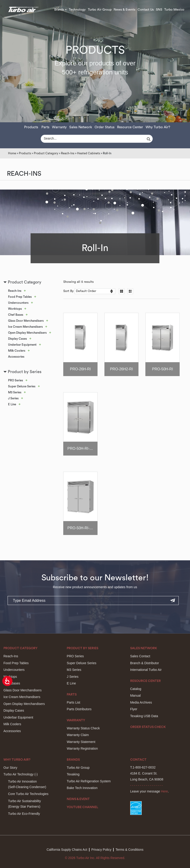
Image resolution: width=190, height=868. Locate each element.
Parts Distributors (79, 709)
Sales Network (81, 127)
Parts (45, 127)
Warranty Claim (78, 735)
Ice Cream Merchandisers (25, 327)
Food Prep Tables (20, 297)
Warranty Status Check (83, 728)
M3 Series (15, 392)
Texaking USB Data (144, 716)
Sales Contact (140, 656)
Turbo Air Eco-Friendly (24, 814)
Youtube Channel (82, 807)
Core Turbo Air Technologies (28, 794)
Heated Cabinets (89, 153)
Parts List (73, 702)
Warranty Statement (81, 742)
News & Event (78, 799)
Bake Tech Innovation (82, 788)
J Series (13, 398)
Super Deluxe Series (22, 386)
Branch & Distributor (145, 663)
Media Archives (141, 702)
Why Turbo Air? (158, 127)
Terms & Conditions (129, 850)
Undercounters (18, 303)
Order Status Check (148, 727)
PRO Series (16, 380)
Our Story (10, 768)
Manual (135, 696)
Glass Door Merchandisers (26, 321)
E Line (12, 404)
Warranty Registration (82, 748)
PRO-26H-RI (80, 369)
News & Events (124, 10)
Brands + (60, 10)
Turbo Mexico (174, 10)
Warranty (59, 127)
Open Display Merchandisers (27, 333)
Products (31, 127)
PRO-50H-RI (163, 369)
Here (164, 791)
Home (12, 153)
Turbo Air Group (100, 10)
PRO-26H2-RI (121, 369)
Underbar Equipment (22, 345)
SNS (159, 10)
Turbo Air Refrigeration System (89, 781)
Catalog (136, 689)
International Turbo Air (146, 670)
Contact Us (146, 10)
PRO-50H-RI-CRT (82, 449)
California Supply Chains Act (67, 850)
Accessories (16, 357)
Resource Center (130, 127)
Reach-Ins (68, 153)
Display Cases (17, 339)
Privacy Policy (101, 850)
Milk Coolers (17, 351)
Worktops (15, 309)
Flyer (134, 709)
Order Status (105, 127)
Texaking (73, 774)
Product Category (46, 153)
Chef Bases (16, 315)
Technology (77, 10)
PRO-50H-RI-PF (81, 528)
